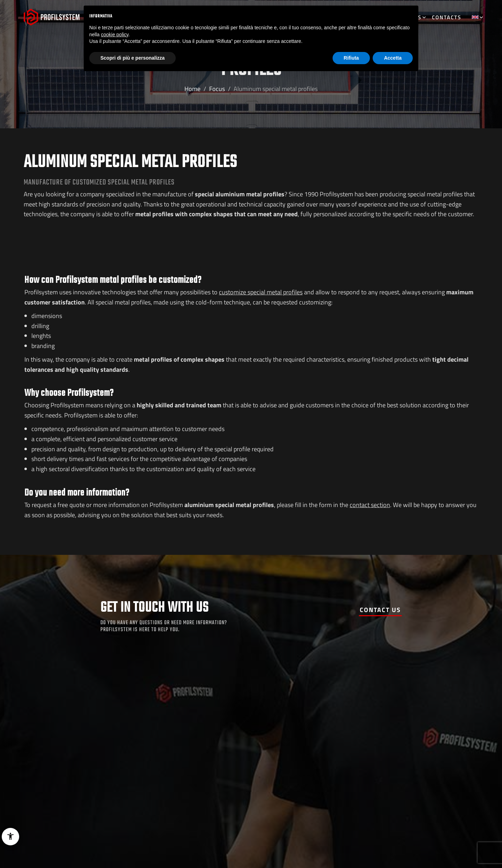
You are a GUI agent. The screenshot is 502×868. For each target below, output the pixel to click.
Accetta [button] (393, 58)
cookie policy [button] (115, 35)
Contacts (447, 17)
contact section (370, 505)
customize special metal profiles (261, 292)
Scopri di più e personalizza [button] (132, 58)
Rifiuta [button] (351, 58)
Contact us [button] (380, 610)
